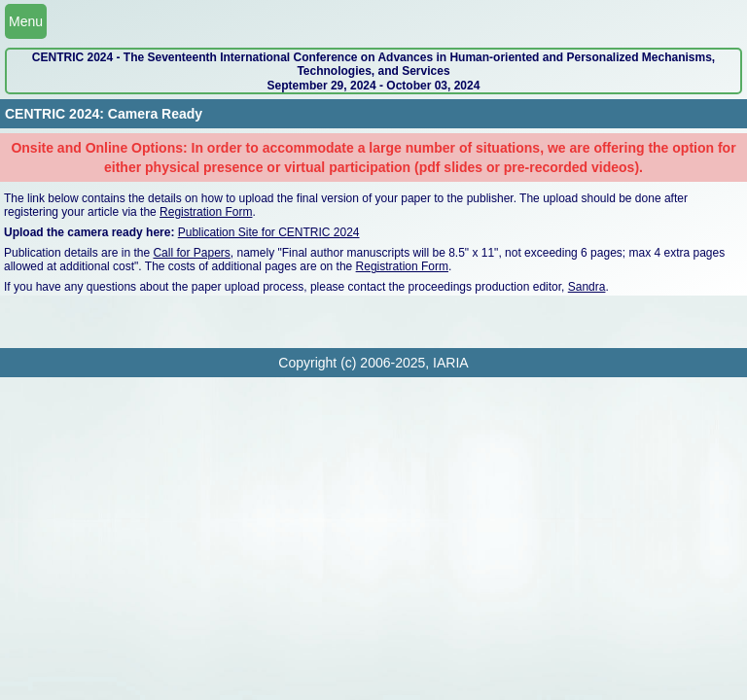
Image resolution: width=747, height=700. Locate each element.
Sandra (587, 287)
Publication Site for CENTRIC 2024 (269, 232)
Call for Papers (191, 253)
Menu (26, 21)
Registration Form (206, 212)
